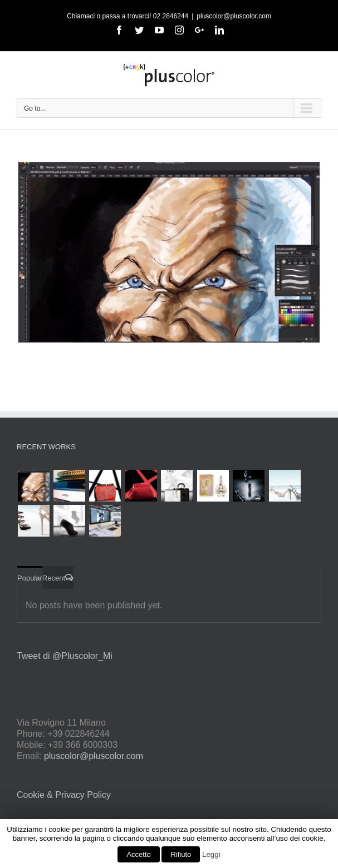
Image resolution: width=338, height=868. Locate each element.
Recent (54, 578)
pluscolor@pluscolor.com (234, 16)
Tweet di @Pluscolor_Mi (65, 656)
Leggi (211, 854)
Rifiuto (181, 854)
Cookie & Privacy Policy (64, 795)
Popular (30, 578)
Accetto (138, 854)
